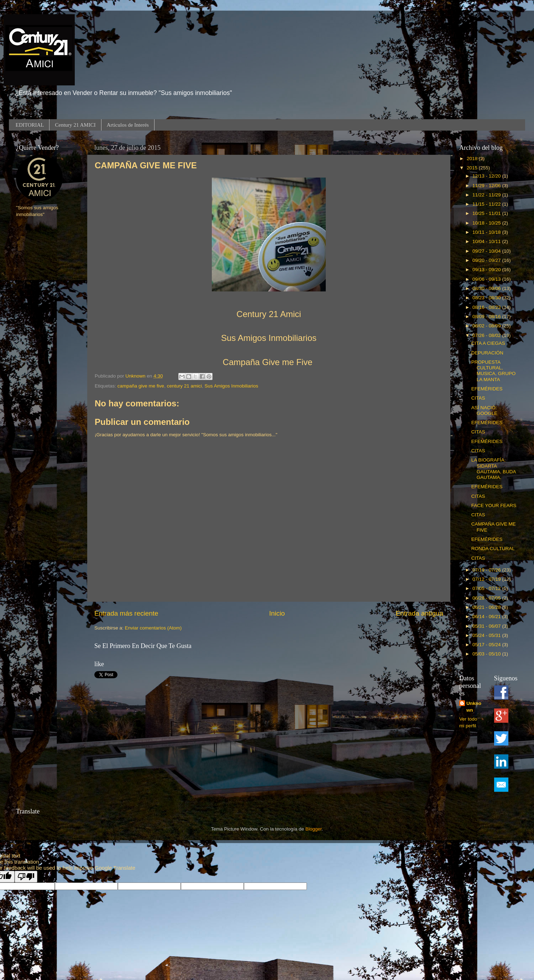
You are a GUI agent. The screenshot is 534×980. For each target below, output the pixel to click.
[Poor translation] (26, 877)
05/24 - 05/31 (487, 635)
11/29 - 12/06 (487, 186)
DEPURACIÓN (487, 353)
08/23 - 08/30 (487, 298)
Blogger (314, 829)
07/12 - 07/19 (487, 579)
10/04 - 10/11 (487, 241)
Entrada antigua (420, 613)
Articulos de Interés (128, 125)
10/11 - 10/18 (487, 232)
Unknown (474, 707)
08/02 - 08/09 (487, 326)
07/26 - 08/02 (487, 335)
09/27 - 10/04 (487, 251)
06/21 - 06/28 (487, 607)
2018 (473, 159)
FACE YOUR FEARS (494, 505)
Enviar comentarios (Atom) (153, 628)
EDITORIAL (30, 125)
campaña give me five (141, 386)
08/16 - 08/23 (487, 307)
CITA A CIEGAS (488, 343)
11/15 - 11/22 (487, 204)
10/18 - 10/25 (487, 223)
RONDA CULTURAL (493, 549)
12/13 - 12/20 (487, 176)
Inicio (277, 613)
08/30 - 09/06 (487, 288)
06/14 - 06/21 (487, 617)
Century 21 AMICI (75, 125)
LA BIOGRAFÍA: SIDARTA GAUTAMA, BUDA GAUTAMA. (494, 469)
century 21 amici (184, 386)
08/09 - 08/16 (487, 317)
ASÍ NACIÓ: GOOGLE (485, 410)
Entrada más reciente (126, 613)
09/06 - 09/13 (487, 279)
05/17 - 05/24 (487, 645)
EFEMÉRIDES (487, 389)
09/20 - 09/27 (487, 260)
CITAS (478, 398)
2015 (473, 168)
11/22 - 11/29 (487, 195)
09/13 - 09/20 (487, 270)
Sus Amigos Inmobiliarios (231, 386)
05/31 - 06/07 (487, 626)
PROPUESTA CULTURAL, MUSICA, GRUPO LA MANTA (494, 371)
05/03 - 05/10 (487, 654)
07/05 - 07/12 (487, 588)
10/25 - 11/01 (487, 213)
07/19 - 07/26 (487, 570)
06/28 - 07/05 (487, 598)
